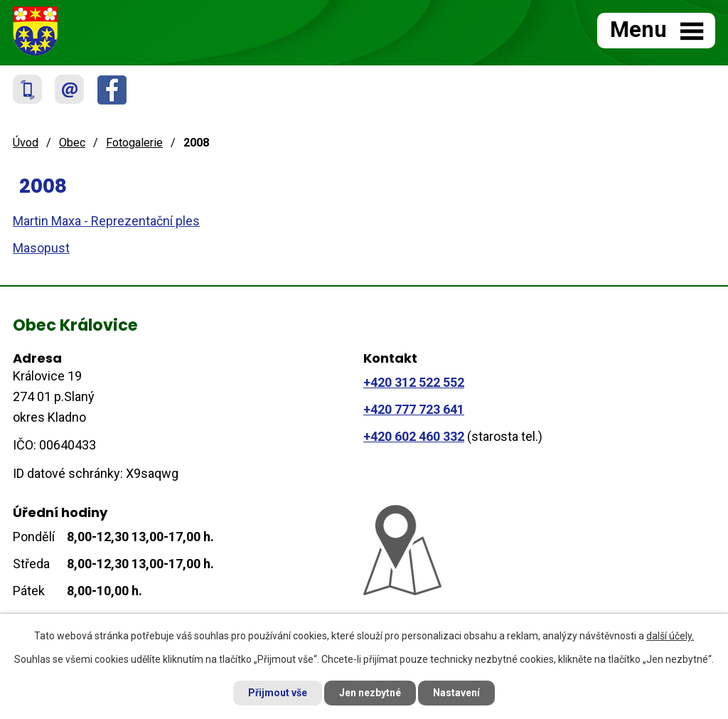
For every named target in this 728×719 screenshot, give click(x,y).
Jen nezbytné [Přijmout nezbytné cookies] (370, 693)
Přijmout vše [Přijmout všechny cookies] (278, 693)
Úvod (26, 143)
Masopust (41, 248)
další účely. (670, 636)
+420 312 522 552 (414, 382)
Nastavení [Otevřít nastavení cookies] (456, 693)
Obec (72, 143)
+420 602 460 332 (414, 436)
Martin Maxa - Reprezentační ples (106, 221)
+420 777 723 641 (414, 409)
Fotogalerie (134, 143)
